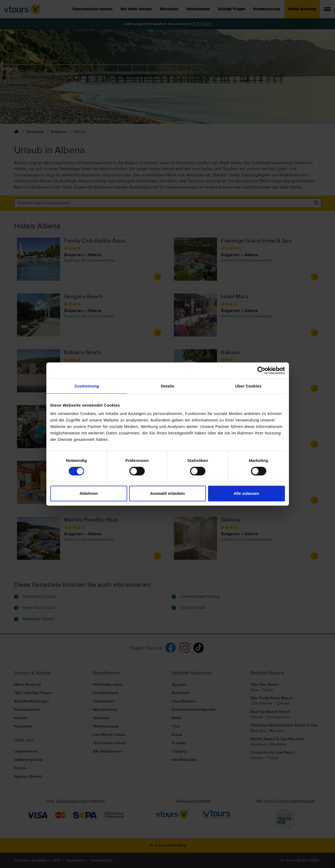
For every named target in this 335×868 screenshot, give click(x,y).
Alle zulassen (246, 493)
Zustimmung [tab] (87, 386)
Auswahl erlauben (167, 493)
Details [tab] (168, 386)
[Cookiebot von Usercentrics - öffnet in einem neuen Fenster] (261, 370)
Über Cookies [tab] (248, 386)
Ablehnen (89, 493)
